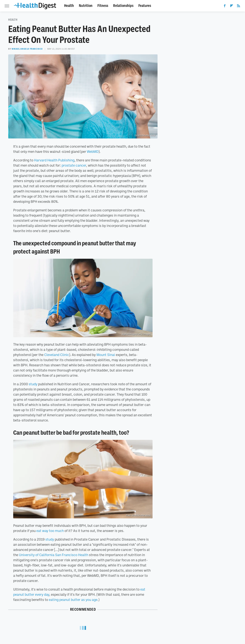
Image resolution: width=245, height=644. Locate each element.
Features (145, 6)
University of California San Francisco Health (54, 555)
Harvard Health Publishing (54, 160)
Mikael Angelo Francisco (27, 49)
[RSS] (238, 7)
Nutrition (86, 6)
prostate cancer (74, 165)
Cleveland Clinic (57, 355)
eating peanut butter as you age (73, 600)
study (33, 384)
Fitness (103, 6)
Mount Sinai (106, 355)
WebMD (93, 151)
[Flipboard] (232, 7)
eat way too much (50, 531)
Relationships (123, 6)
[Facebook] (225, 7)
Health (69, 6)
